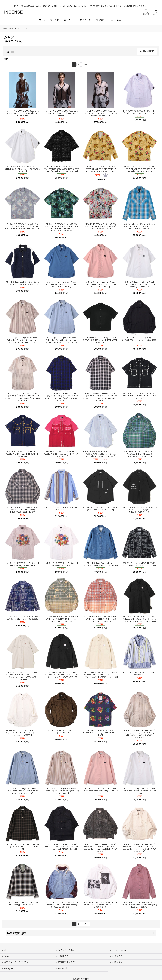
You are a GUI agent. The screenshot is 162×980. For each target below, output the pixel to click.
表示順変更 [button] (147, 51)
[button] (146, 12)
